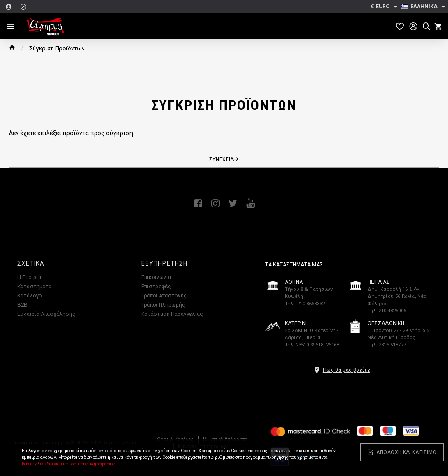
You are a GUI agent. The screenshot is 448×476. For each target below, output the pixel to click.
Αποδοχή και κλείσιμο (406, 452)
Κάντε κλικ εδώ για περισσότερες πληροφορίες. (69, 464)
